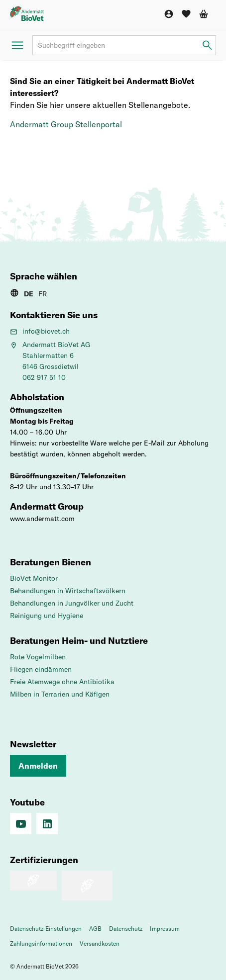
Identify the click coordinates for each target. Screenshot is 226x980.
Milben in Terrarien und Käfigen (60, 694)
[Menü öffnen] (17, 45)
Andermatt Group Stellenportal (66, 124)
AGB (95, 929)
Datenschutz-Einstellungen (46, 929)
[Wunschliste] (186, 14)
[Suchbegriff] (124, 45)
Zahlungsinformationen (41, 943)
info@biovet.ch (40, 331)
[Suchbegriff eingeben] (207, 45)
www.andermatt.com (42, 519)
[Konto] (169, 14)
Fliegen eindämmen (41, 669)
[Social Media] (21, 824)
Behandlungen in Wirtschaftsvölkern (68, 591)
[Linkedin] (47, 824)
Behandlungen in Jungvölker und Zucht (72, 603)
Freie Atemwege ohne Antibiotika (62, 682)
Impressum (165, 929)
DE (29, 294)
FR (43, 294)
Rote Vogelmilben (38, 657)
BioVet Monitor (34, 578)
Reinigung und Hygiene (47, 616)
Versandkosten (100, 943)
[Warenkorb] (204, 14)
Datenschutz (126, 929)
